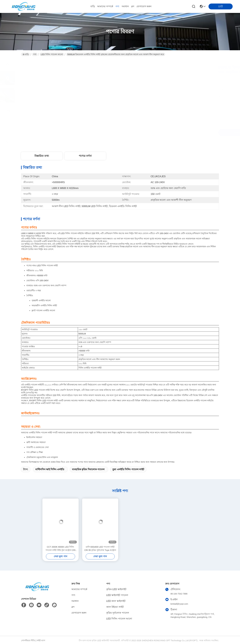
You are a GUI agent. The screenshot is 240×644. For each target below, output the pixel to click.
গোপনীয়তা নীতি (28, 640)
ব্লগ (133, 6)
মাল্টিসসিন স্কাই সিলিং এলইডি (50, 469)
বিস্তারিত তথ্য (42, 156)
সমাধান (125, 6)
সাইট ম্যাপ (41, 640)
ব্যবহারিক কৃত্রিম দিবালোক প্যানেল (88, 469)
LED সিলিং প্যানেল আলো (52, 54)
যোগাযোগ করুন (144, 6)
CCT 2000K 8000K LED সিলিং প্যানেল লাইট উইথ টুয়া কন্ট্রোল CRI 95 (61, 549)
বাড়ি (93, 6)
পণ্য (117, 6)
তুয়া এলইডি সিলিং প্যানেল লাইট (128, 469)
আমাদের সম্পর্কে (105, 6)
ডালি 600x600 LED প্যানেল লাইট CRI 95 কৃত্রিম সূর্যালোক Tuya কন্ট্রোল (100, 548)
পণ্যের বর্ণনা (85, 156)
